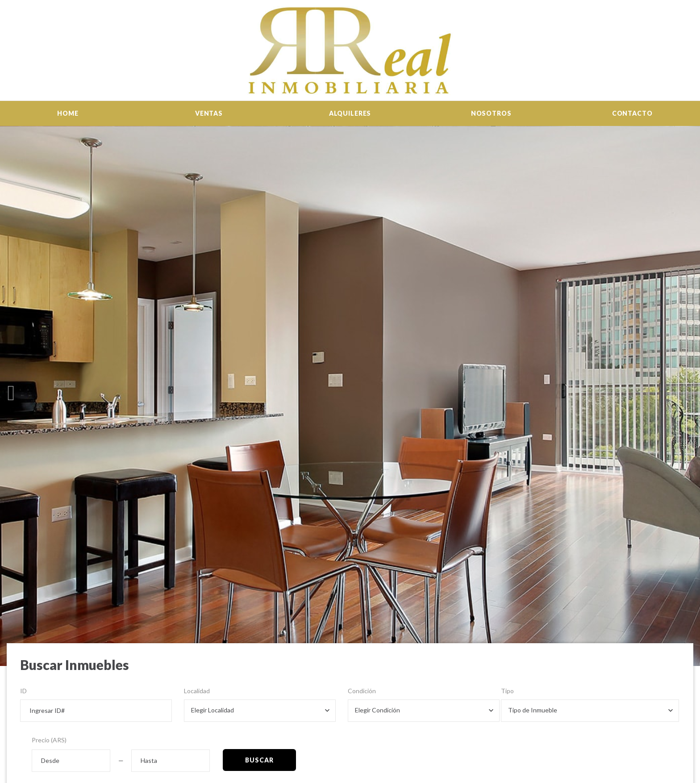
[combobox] (260, 711)
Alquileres (350, 113)
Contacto (632, 113)
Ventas (209, 113)
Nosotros (491, 113)
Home (68, 113)
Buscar (259, 760)
